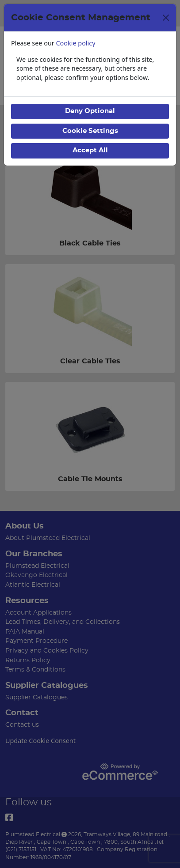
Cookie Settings (90, 131)
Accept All (90, 150)
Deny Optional (90, 111)
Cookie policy (76, 43)
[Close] (166, 18)
